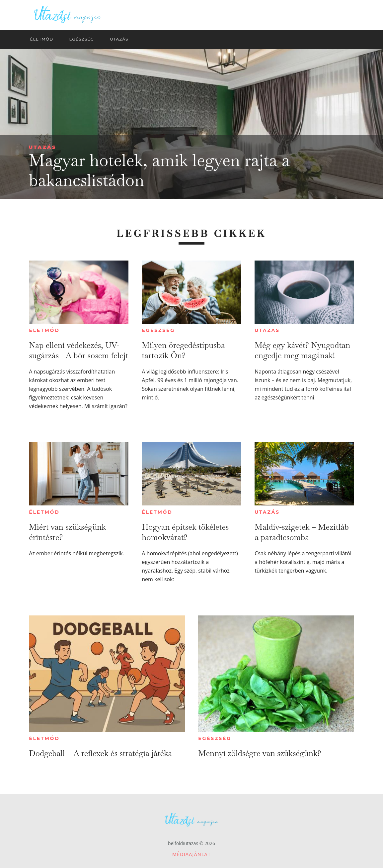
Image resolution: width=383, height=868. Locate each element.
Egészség (158, 330)
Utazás (43, 147)
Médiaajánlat (191, 854)
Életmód (44, 330)
